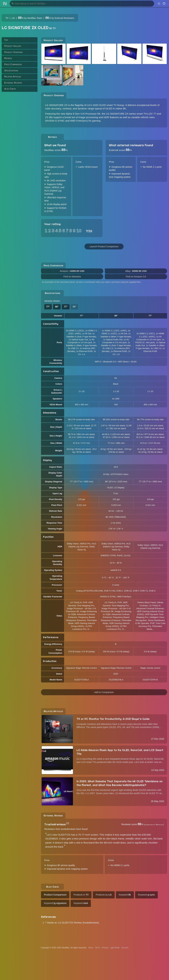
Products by (104, 895)
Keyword (125, 895)
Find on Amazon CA (136, 277)
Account (125, 948)
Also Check (10, 89)
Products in (81, 895)
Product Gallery (13, 46)
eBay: (136, 271)
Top (6, 40)
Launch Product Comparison (104, 247)
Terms (98, 948)
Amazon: (72, 271)
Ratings (8, 58)
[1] (68, 823)
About (91, 948)
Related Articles (13, 77)
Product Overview (13, 52)
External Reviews (13, 83)
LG (13, 18)
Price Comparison (13, 64)
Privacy (105, 948)
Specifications (11, 71)
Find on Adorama (72, 277)
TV (7, 18)
